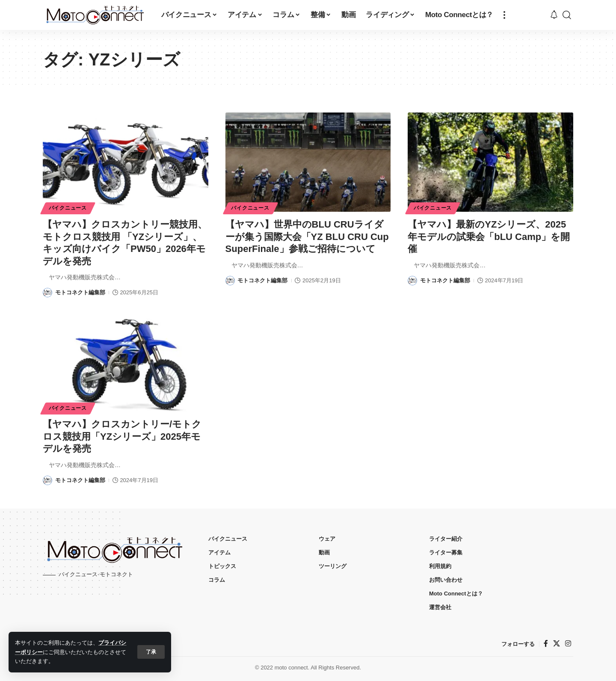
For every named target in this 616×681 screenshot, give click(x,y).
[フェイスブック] (546, 644)
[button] (151, 652)
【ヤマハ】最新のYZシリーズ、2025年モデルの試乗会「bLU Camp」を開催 (489, 237)
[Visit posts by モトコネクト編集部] (47, 293)
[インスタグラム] (568, 644)
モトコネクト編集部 (80, 292)
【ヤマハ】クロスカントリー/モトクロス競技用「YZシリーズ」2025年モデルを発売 (122, 436)
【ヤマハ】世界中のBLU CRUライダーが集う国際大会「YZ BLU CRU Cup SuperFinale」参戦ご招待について (307, 237)
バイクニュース (68, 208)
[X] (557, 644)
